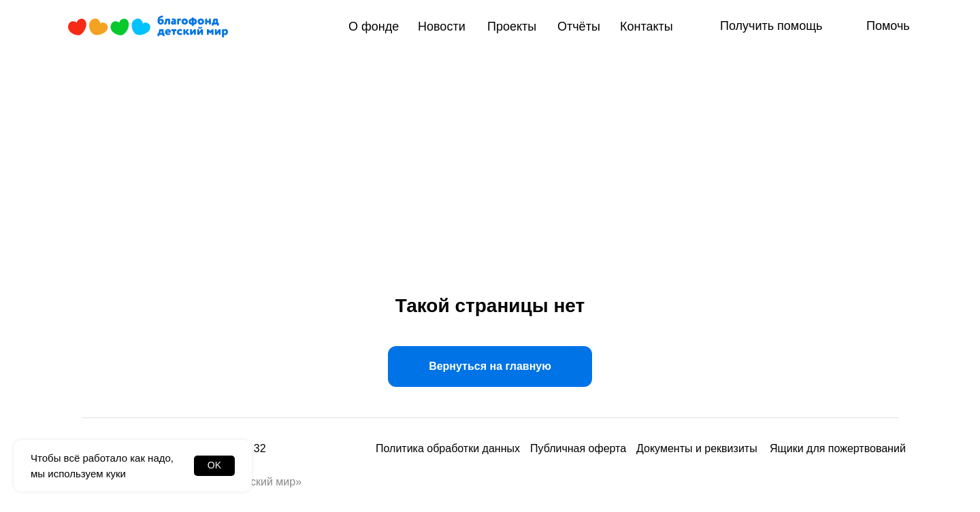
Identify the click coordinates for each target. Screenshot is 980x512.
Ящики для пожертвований (838, 448)
